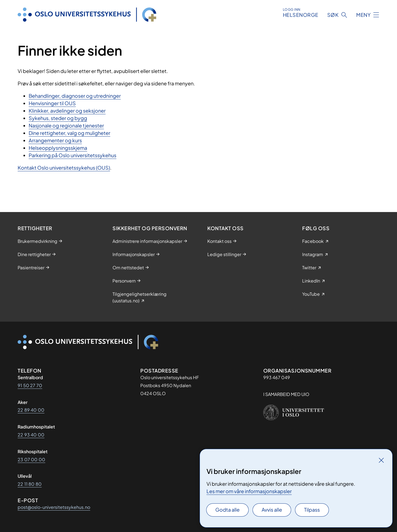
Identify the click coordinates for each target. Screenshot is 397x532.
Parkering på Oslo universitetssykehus (73, 155)
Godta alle (227, 510)
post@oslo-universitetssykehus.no (54, 507)
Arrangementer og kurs (55, 140)
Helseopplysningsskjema (58, 148)
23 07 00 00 (31, 459)
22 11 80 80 (30, 484)
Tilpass (312, 510)
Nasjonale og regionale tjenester (66, 125)
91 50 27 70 (30, 385)
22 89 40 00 (31, 410)
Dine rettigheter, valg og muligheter (69, 133)
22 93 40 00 (31, 435)
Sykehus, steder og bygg (58, 118)
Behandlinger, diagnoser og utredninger (75, 96)
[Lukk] (381, 460)
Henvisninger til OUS (52, 103)
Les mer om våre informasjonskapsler (249, 491)
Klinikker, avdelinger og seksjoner (67, 111)
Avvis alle (272, 510)
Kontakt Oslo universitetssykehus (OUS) (64, 168)
